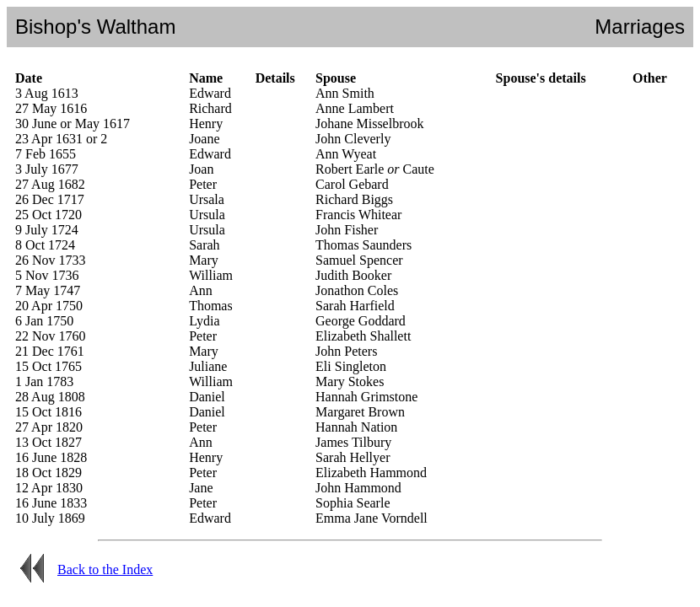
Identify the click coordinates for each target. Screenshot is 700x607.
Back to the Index (105, 569)
